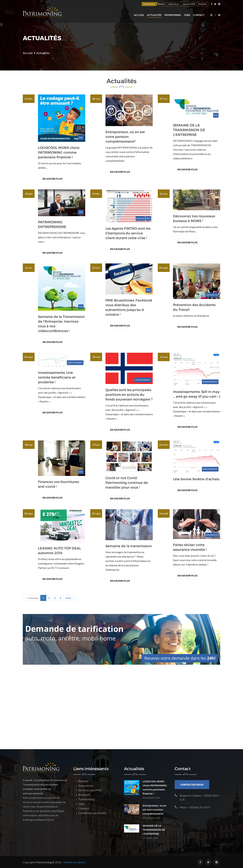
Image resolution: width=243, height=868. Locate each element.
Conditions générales (92, 813)
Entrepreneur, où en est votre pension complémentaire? (154, 810)
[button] (219, 15)
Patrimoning (149, 4)
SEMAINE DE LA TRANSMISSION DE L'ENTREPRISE (154, 830)
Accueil (139, 15)
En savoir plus (52, 179)
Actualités (154, 15)
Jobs (187, 15)
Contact (199, 15)
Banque (161, 4)
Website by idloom (74, 862)
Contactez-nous (192, 785)
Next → (70, 598)
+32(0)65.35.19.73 (199, 807)
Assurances (174, 4)
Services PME (189, 4)
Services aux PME (90, 790)
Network (203, 4)
